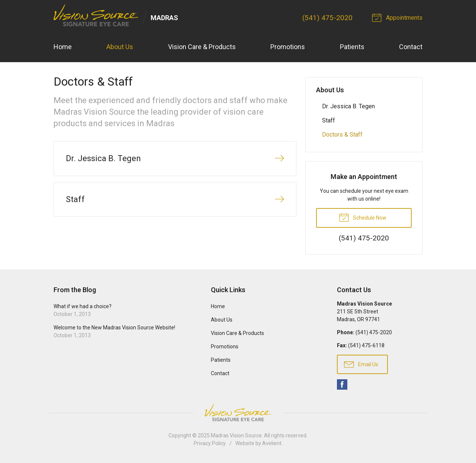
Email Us (361, 364)
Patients (352, 47)
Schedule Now (363, 217)
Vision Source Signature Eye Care (238, 413)
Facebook (342, 384)
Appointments (398, 17)
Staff (329, 120)
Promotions (288, 47)
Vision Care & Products (202, 47)
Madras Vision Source (236, 435)
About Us (120, 47)
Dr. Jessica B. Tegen (348, 106)
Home (63, 47)
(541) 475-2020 (327, 18)
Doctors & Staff (342, 135)
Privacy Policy (210, 443)
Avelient (272, 443)
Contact (411, 47)
